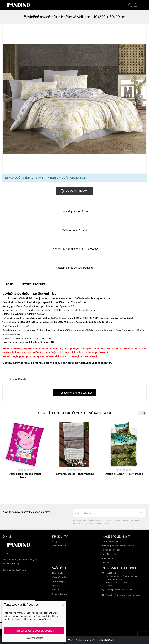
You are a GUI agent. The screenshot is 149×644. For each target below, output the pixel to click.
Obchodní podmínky (111, 541)
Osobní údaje (58, 573)
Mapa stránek (108, 558)
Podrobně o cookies (111, 550)
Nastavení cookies (34, 638)
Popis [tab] (10, 284)
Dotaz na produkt (74, 191)
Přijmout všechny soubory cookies (34, 631)
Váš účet (59, 568)
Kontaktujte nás (109, 554)
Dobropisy (57, 586)
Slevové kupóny (60, 594)
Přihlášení (106, 562)
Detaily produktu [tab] (34, 284)
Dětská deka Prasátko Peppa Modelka (25, 476)
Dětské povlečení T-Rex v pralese (124, 474)
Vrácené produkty (60, 577)
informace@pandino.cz (130, 595)
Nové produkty (59, 546)
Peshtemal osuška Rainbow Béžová (74, 474)
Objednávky (58, 581)
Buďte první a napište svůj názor (75, 393)
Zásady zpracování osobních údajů (118, 546)
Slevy (55, 541)
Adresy (55, 590)
